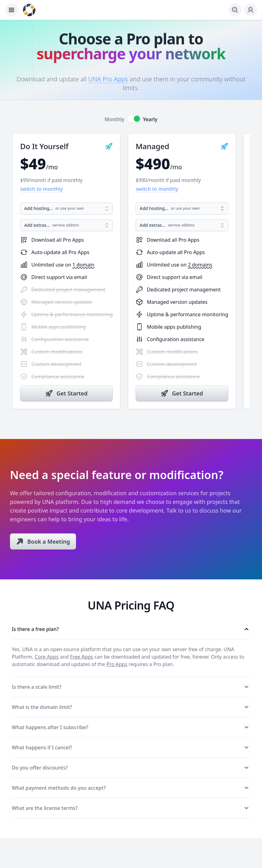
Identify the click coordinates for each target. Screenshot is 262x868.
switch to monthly (41, 189)
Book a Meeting (49, 541)
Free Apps (82, 657)
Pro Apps (117, 664)
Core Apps (47, 657)
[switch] (134, 119)
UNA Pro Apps (108, 79)
